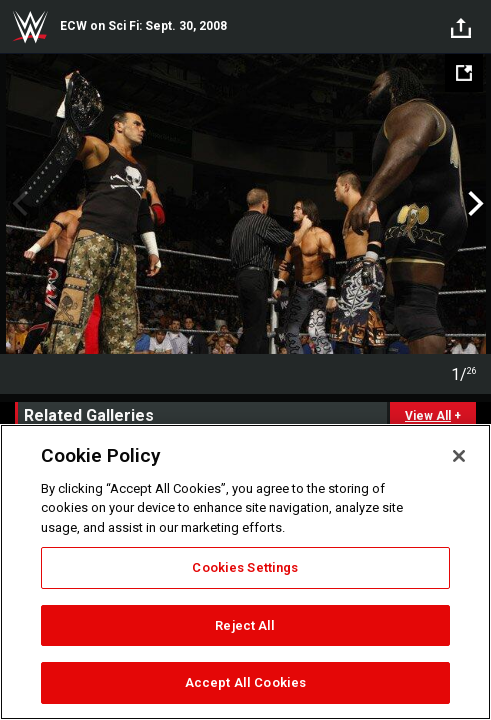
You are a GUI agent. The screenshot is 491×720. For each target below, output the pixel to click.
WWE (30, 27)
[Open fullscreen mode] (464, 73)
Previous (17, 204)
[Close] (459, 456)
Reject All (245, 625)
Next (473, 204)
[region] (245, 572)
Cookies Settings (245, 567)
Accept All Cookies (245, 682)
